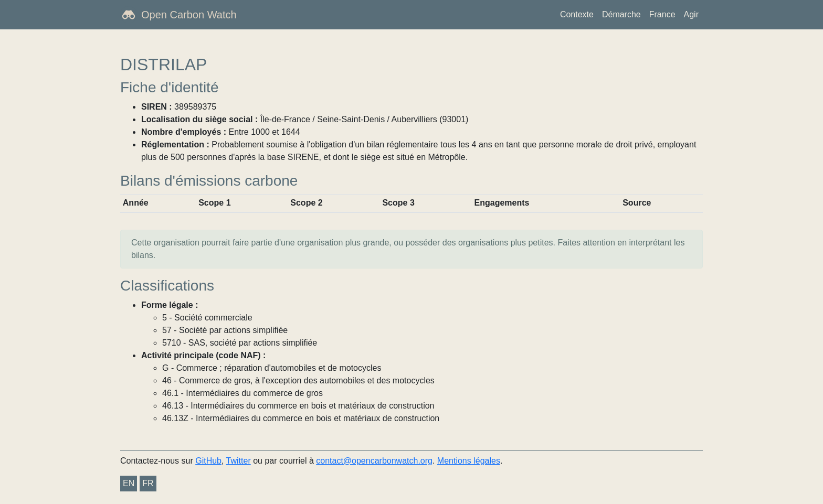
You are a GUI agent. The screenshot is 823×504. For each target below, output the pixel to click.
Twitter (239, 461)
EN (129, 483)
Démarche (621, 14)
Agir (691, 14)
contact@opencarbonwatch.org (374, 461)
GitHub (208, 461)
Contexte (577, 14)
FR (148, 483)
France (662, 14)
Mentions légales (469, 461)
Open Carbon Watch (189, 15)
